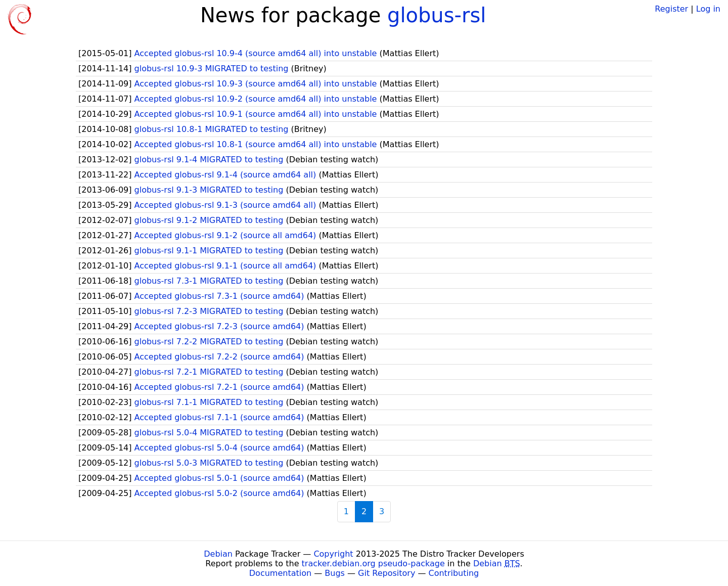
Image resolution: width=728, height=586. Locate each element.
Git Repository (386, 573)
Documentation (280, 573)
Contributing (454, 573)
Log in (708, 9)
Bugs (335, 573)
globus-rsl (437, 15)
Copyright (333, 554)
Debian (218, 554)
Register (671, 9)
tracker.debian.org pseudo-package (373, 564)
